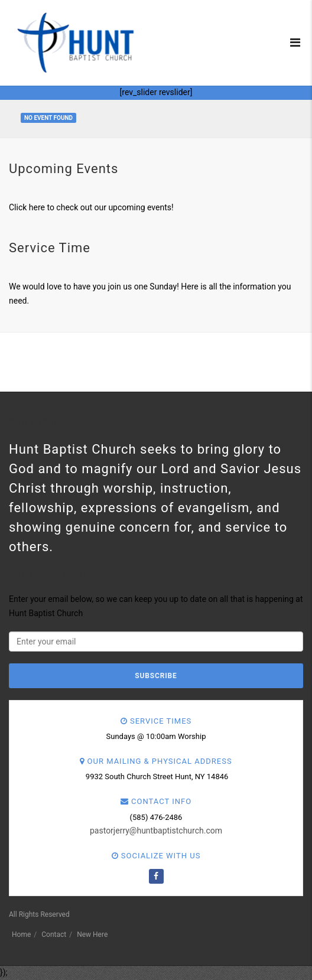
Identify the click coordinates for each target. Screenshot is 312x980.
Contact (54, 935)
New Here (92, 935)
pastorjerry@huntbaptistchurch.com (156, 831)
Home (21, 935)
